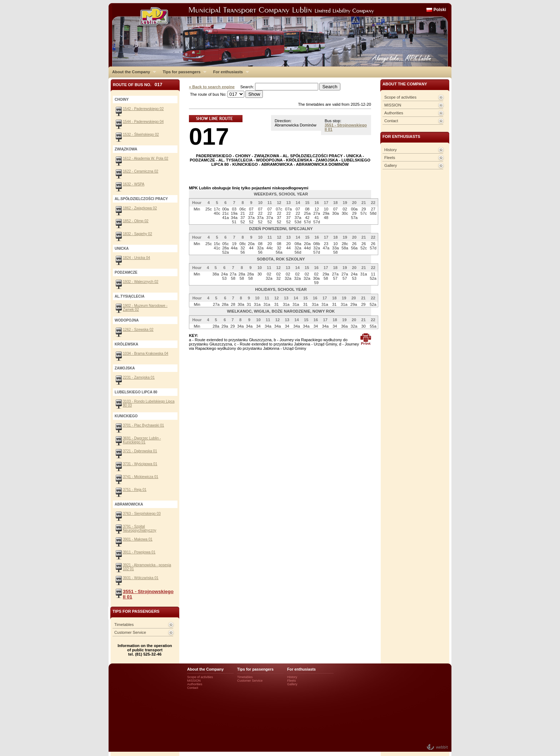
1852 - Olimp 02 (136, 221)
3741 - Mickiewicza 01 (141, 477)
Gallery (391, 165)
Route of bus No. (138, 84)
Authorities (394, 113)
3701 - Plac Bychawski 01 (143, 425)
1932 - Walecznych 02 (141, 282)
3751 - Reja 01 (135, 490)
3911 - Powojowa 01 (139, 552)
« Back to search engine (212, 87)
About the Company (132, 72)
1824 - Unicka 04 (136, 258)
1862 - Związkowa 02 (140, 208)
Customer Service (130, 632)
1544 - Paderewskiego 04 (143, 122)
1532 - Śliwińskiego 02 (141, 135)
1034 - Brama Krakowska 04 (146, 354)
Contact (391, 121)
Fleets (390, 158)
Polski (440, 10)
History (391, 150)
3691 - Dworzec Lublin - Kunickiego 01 (142, 440)
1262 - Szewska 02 (138, 330)
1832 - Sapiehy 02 (137, 234)
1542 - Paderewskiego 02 (143, 109)
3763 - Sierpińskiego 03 (142, 514)
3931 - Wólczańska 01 (141, 578)
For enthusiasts (229, 72)
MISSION (393, 105)
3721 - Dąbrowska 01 (140, 451)
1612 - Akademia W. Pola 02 (146, 158)
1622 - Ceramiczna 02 (141, 171)
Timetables (124, 625)
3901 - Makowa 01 (138, 539)
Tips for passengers (183, 72)
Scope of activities (400, 97)
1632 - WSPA (134, 184)
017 (209, 136)
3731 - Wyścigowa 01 (140, 464)
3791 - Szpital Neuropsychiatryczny (140, 528)
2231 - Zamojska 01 (139, 377)
